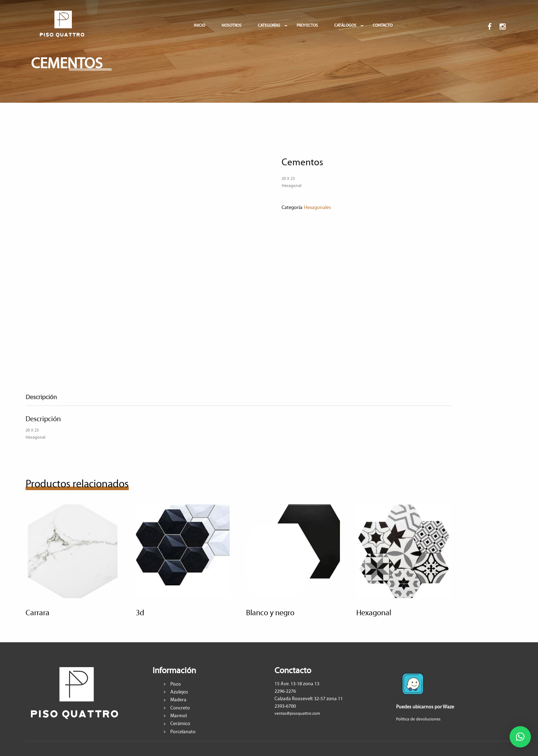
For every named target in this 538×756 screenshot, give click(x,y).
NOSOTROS (231, 25)
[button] (520, 737)
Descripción (41, 397)
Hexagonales (318, 208)
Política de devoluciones (418, 719)
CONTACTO (383, 25)
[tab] (47, 398)
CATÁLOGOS (345, 25)
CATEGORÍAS (269, 25)
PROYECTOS (307, 25)
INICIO (199, 25)
